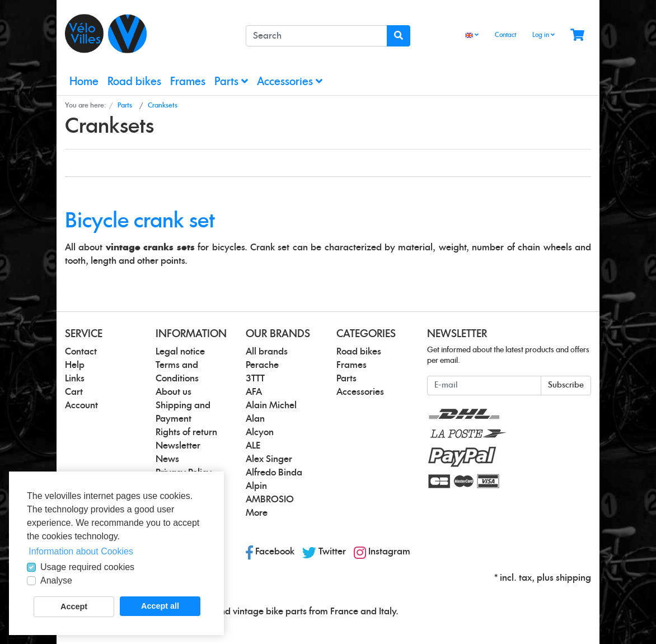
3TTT (255, 379)
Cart (74, 392)
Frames (188, 82)
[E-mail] (484, 386)
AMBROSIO (270, 500)
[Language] (472, 36)
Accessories (290, 81)
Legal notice (180, 352)
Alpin (256, 486)
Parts (231, 81)
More (257, 513)
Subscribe (566, 385)
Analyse (56, 580)
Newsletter (178, 446)
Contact (505, 35)
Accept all (160, 606)
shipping (573, 578)
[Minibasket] (577, 36)
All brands (267, 352)
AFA (254, 392)
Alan (255, 419)
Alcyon (260, 432)
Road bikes (134, 82)
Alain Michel (271, 405)
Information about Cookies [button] (81, 551)
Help (75, 365)
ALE (253, 446)
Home (84, 82)
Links (75, 379)
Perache (262, 365)
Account (81, 405)
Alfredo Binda (274, 473)
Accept (74, 606)
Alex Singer (269, 459)
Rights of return (186, 432)
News (167, 459)
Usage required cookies (87, 567)
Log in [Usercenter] (543, 35)
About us (174, 392)
